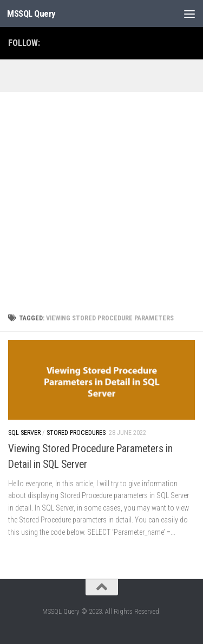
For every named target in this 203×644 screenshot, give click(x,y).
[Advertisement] (101, 199)
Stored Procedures (76, 433)
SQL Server (24, 433)
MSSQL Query (31, 14)
